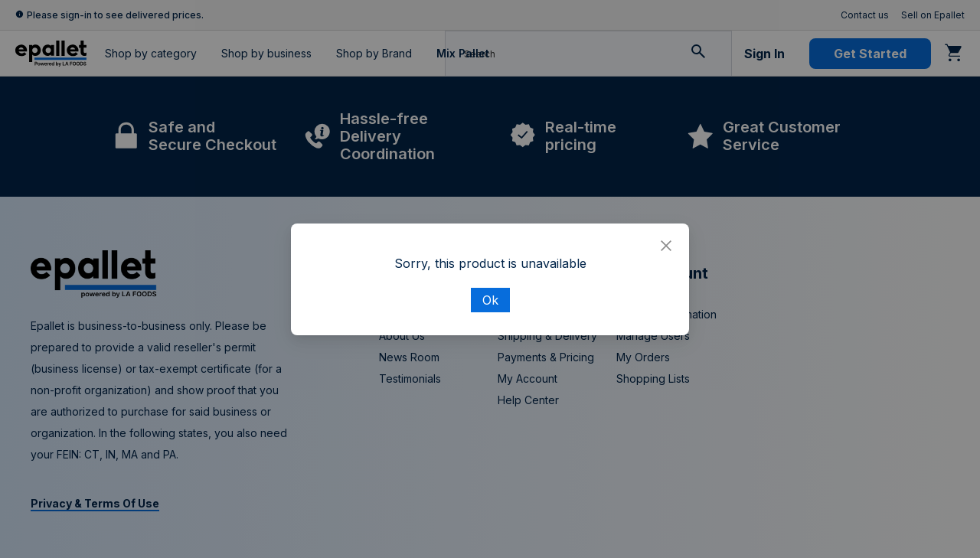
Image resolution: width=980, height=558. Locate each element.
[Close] (666, 246)
